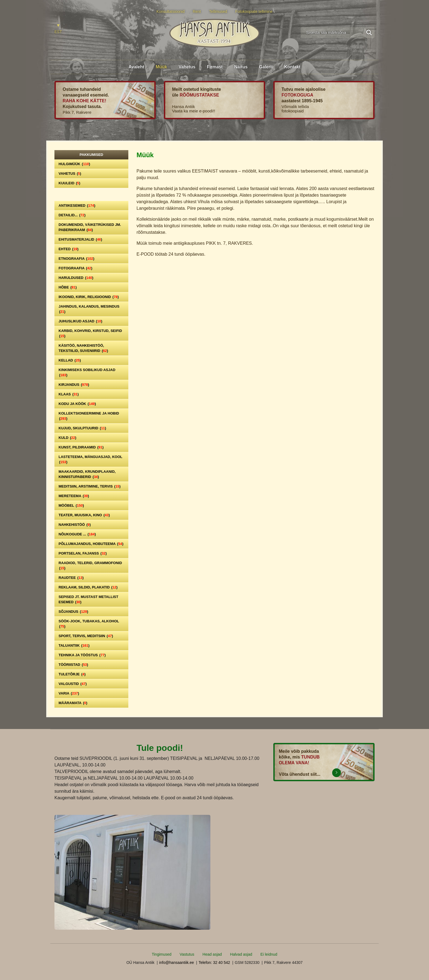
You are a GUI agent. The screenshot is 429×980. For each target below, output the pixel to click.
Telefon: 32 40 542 (214, 962)
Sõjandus (73, 612)
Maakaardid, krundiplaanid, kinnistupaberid (87, 474)
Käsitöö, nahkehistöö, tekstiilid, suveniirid (83, 348)
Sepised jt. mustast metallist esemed (88, 599)
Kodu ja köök (77, 404)
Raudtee (71, 578)
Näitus (241, 67)
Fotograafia (75, 268)
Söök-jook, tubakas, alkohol (89, 624)
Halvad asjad (241, 954)
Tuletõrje (72, 674)
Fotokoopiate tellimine (254, 11)
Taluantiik (74, 645)
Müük (161, 67)
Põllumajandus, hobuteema (91, 544)
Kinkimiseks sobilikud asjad (87, 372)
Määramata (73, 703)
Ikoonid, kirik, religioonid (89, 297)
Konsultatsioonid (171, 11)
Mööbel (71, 505)
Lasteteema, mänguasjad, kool (90, 459)
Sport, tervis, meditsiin (86, 636)
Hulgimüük (74, 164)
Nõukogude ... (77, 534)
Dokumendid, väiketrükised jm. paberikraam (90, 227)
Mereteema (74, 496)
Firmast (215, 67)
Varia (69, 693)
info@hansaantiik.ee (177, 962)
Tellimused (218, 11)
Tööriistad (73, 665)
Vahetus (187, 67)
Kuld (67, 438)
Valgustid (73, 684)
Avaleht (136, 67)
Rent (197, 11)
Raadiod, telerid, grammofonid (90, 565)
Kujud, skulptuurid (82, 428)
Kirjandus (74, 385)
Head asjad (212, 954)
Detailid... (72, 215)
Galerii (266, 67)
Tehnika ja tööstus (82, 655)
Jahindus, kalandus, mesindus (89, 309)
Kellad (70, 360)
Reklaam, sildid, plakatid (88, 587)
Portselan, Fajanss (83, 553)
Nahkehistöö (75, 525)
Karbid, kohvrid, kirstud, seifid (90, 333)
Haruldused (76, 278)
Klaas (69, 394)
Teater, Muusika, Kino (84, 515)
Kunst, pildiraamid (81, 447)
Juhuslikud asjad (80, 321)
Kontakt (292, 67)
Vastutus (187, 954)
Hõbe (68, 287)
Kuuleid (69, 183)
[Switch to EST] (58, 29)
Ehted (69, 249)
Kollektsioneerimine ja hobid (89, 416)
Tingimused (162, 954)
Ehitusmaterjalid (80, 239)
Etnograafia (76, 259)
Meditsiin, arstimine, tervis (90, 486)
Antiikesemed (77, 205)
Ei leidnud (269, 954)
